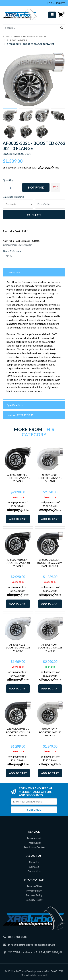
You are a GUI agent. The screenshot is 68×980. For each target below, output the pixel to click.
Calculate (34, 215)
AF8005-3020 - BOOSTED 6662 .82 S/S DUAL (50, 732)
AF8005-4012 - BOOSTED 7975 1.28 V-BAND (18, 648)
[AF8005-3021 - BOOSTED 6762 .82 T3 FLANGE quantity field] (12, 187)
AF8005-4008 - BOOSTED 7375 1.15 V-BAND (50, 478)
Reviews (20, 415)
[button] (55, 187)
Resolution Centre (34, 847)
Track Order (34, 843)
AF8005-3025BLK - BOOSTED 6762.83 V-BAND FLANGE (50, 563)
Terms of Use (34, 886)
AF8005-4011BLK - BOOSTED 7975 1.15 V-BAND (18, 478)
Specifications (15, 405)
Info (57, 167)
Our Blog (34, 867)
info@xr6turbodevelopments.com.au (32, 945)
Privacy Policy (34, 891)
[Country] (18, 204)
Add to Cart (18, 519)
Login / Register (56, 3)
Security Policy (34, 900)
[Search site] (62, 28)
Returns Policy (34, 895)
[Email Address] (34, 801)
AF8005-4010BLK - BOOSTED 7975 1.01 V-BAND (18, 563)
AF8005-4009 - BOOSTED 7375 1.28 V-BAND (50, 648)
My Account (34, 838)
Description (13, 272)
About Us (34, 862)
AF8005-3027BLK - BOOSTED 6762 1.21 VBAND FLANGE (18, 732)
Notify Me (36, 187)
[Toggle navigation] (52, 15)
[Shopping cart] (61, 15)
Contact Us (34, 871)
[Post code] (50, 204)
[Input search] (30, 28)
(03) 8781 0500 (18, 937)
